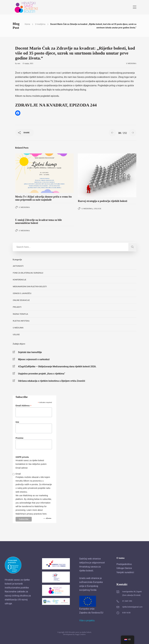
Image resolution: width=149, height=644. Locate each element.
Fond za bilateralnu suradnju (28, 273)
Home (28, 24)
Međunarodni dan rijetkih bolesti (30, 287)
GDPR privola (22, 457)
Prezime (19, 438)
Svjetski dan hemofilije (30, 352)
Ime (17, 422)
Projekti (17, 307)
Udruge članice (124, 568)
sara (19, 63)
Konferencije (19, 280)
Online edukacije (21, 300)
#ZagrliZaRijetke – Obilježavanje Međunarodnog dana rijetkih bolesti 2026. (57, 367)
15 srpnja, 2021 (28, 63)
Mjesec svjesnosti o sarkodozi (34, 359)
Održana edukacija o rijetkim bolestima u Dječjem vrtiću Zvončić (52, 381)
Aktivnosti (18, 266)
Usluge (98, 209)
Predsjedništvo (124, 564)
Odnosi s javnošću (22, 293)
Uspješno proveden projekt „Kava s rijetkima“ (42, 374)
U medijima (40, 24)
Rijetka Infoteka (21, 321)
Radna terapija (20, 314)
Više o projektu (87, 621)
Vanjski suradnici (125, 572)
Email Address (23, 406)
